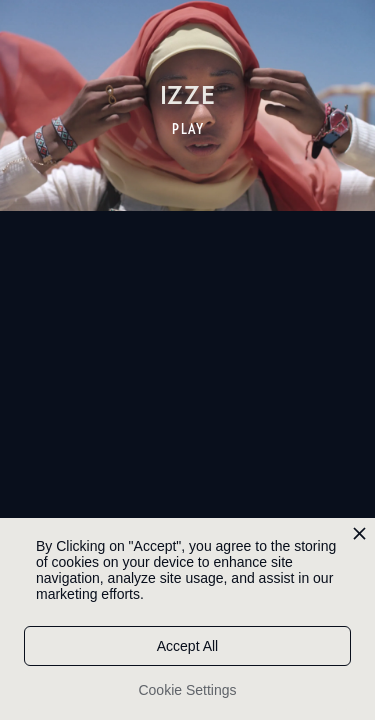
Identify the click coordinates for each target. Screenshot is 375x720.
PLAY (188, 129)
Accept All (187, 646)
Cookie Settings (187, 690)
